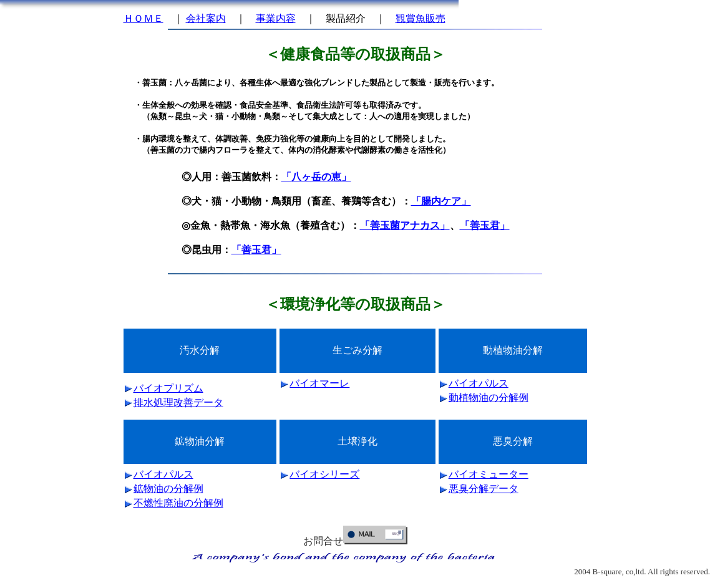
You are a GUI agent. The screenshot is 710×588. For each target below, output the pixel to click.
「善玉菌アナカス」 (405, 225)
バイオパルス (479, 383)
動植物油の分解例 (489, 398)
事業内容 (276, 18)
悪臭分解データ (484, 489)
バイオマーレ (319, 383)
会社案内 (206, 18)
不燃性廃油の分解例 (178, 503)
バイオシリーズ (324, 474)
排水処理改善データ (178, 402)
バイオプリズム (168, 388)
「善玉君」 (485, 225)
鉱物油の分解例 (168, 489)
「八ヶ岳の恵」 (316, 177)
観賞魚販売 (421, 18)
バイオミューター (489, 474)
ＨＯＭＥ (143, 18)
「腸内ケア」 (441, 201)
